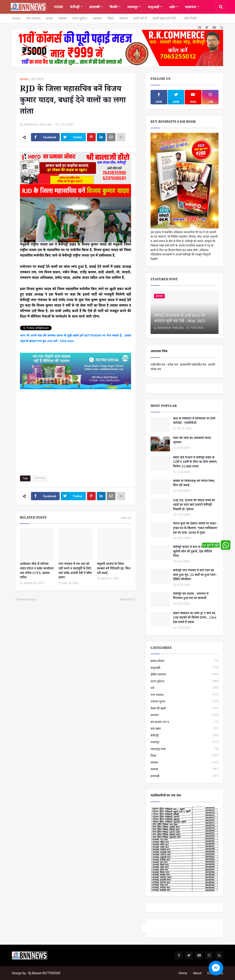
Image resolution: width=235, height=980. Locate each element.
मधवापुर (185, 742)
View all (126, 518)
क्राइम (50, 18)
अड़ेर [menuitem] (172, 7)
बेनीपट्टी (185, 735)
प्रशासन (97, 18)
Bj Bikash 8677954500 (44, 973)
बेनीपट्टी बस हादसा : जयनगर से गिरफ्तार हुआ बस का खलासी (191, 597)
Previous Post (27, 599)
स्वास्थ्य (123, 18)
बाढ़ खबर (185, 729)
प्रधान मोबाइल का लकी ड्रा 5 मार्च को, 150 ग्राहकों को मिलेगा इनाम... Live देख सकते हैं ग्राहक (195, 618)
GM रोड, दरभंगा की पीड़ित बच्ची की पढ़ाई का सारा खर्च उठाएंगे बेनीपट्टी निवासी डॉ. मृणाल (194, 506)
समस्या (63, 18)
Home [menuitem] (59, 7)
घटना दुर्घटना (80, 18)
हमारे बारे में (140, 18)
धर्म (185, 688)
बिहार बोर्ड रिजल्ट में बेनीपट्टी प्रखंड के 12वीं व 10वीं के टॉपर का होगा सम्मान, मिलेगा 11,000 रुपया (195, 463)
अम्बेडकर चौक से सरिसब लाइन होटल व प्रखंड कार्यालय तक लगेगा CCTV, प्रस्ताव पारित (37, 571)
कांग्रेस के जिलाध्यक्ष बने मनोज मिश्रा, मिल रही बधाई (194, 484)
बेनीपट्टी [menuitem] (75, 7)
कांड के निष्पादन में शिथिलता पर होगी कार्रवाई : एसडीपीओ (194, 421)
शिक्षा (111, 18)
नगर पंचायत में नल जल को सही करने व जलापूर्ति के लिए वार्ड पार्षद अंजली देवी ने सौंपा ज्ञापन (75, 571)
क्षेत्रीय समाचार (185, 674)
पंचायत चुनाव (185, 701)
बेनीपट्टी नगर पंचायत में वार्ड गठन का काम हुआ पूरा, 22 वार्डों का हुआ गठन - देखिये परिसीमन (195, 576)
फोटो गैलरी (190, 18)
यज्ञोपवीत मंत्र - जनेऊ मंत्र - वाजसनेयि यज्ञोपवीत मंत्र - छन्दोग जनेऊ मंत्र (183, 367)
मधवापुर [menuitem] (133, 7)
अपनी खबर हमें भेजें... (165, 18)
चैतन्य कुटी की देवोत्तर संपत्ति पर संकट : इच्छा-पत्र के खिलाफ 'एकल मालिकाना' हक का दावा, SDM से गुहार (196, 529)
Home (16, 18)
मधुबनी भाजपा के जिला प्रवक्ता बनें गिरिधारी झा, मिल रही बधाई (114, 569)
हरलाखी (185, 776)
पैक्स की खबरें (185, 708)
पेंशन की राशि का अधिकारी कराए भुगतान (192, 441)
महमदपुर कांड (185, 749)
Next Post (127, 599)
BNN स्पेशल (185, 661)
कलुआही (185, 668)
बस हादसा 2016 (185, 722)
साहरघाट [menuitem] (191, 7)
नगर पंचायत (33, 18)
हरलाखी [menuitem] (95, 7)
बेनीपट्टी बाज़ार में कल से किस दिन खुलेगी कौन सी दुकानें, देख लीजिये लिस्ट (192, 552)
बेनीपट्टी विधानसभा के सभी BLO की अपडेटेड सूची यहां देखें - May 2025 (180, 319)
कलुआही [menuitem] (154, 7)
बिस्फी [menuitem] (113, 7)
